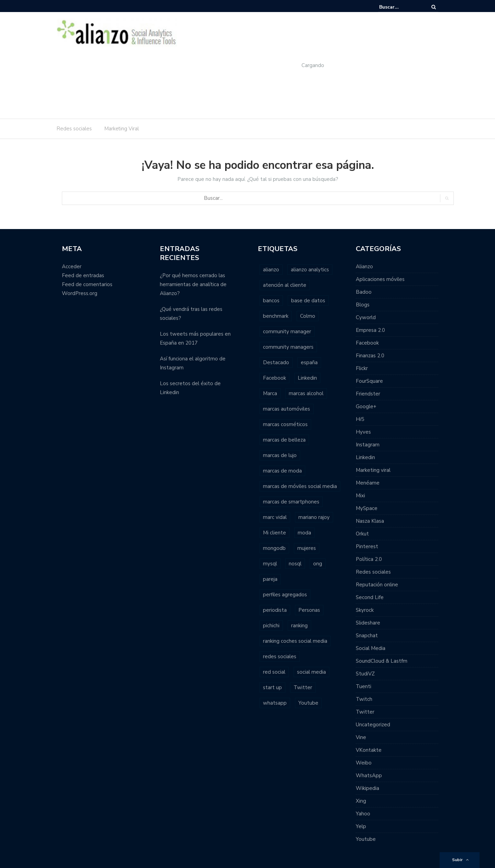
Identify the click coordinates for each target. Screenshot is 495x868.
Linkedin (365, 457)
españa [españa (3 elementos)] (309, 362)
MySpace (367, 508)
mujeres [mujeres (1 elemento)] (307, 548)
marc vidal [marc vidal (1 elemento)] (275, 517)
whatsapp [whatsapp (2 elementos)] (275, 703)
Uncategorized (373, 725)
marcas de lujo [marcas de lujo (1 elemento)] (280, 455)
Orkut (362, 534)
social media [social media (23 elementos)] (311, 672)
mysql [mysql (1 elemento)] (270, 564)
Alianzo (364, 267)
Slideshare (368, 623)
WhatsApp (369, 775)
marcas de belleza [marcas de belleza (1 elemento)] (284, 440)
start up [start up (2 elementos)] (272, 687)
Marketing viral (373, 470)
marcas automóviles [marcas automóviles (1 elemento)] (287, 409)
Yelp (361, 826)
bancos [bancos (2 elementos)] (271, 301)
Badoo (364, 292)
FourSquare (369, 381)
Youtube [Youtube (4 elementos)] (308, 703)
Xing (361, 801)
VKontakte (369, 750)
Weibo (364, 763)
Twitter (365, 712)
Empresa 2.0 (370, 330)
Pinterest (367, 546)
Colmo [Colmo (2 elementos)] (308, 316)
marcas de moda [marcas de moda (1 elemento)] (282, 471)
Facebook (367, 343)
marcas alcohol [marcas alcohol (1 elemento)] (306, 393)
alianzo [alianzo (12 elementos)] (271, 270)
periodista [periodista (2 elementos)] (275, 610)
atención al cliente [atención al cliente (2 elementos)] (285, 285)
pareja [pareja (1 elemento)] (270, 579)
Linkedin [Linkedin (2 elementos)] (307, 378)
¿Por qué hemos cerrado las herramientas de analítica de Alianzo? (193, 284)
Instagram (368, 445)
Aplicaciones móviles (380, 279)
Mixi (360, 496)
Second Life (370, 597)
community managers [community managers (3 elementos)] (288, 347)
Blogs (363, 305)
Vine (361, 737)
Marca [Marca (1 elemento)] (270, 393)
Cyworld (366, 317)
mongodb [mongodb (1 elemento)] (274, 548)
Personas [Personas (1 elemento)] (309, 610)
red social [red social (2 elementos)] (274, 672)
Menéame (368, 483)
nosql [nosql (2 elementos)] (295, 564)
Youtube (366, 839)
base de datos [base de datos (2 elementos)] (308, 301)
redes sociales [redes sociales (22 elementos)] (280, 657)
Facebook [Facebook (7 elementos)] (274, 378)
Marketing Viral (122, 129)
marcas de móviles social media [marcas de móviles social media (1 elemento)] (300, 486)
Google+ (366, 406)
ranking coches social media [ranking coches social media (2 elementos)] (295, 641)
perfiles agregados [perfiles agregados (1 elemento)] (285, 595)
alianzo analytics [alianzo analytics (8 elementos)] (310, 270)
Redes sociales (74, 129)
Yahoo (363, 814)
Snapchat (367, 636)
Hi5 (360, 419)
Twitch (364, 699)
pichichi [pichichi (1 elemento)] (271, 626)
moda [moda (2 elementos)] (304, 533)
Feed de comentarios (87, 284)
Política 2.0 (369, 559)
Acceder (72, 267)
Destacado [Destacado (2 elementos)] (276, 362)
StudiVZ (365, 674)
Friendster (368, 394)
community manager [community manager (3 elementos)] (287, 332)
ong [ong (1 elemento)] (318, 564)
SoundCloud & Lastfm (382, 661)
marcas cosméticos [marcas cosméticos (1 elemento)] (285, 424)
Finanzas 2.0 (370, 356)
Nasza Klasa (370, 521)
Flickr (362, 368)
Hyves (363, 432)
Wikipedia (367, 788)
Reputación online (377, 585)
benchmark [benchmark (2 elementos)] (276, 316)
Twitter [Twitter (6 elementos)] (303, 687)
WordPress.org (80, 293)
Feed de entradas (83, 275)
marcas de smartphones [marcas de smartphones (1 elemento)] (291, 502)
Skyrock (365, 610)
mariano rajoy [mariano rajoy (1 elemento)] (314, 517)
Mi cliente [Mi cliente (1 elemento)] (274, 533)
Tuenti (364, 686)
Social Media (371, 648)
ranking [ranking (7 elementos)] (299, 626)
